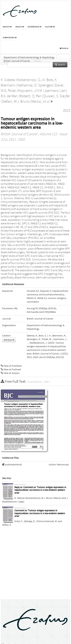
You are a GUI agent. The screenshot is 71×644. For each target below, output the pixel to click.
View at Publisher (11, 366)
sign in (64, 48)
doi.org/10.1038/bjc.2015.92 (41, 308)
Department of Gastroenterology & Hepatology (29, 57)
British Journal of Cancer (17, 61)
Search (60, 65)
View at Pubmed (11, 370)
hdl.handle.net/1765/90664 (41, 312)
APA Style (9, 340)
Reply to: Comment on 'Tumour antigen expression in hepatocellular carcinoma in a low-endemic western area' (40, 490)
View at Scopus (10, 373)
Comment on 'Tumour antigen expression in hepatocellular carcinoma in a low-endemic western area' (40, 513)
